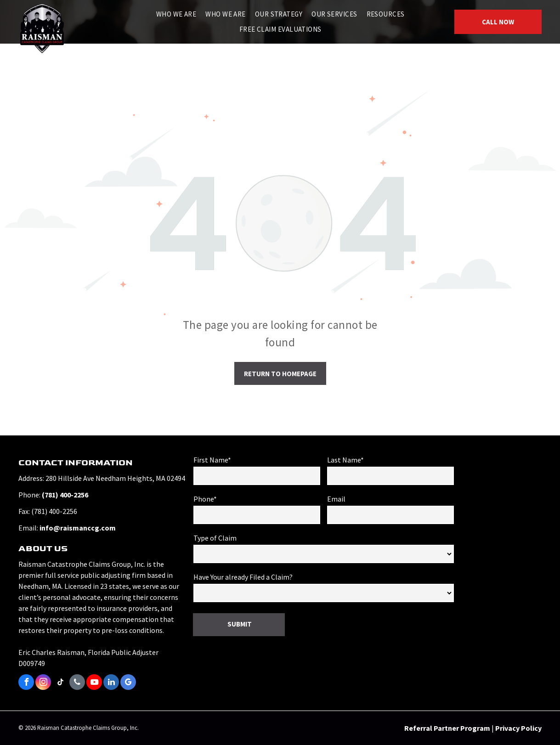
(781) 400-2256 (65, 495)
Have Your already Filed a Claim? (243, 577)
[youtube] (94, 683)
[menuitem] (176, 14)
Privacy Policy (518, 728)
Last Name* (345, 460)
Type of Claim (215, 538)
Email (336, 499)
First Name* (212, 460)
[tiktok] (60, 683)
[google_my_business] (128, 683)
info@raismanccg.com (78, 528)
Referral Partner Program (447, 728)
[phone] (77, 683)
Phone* (205, 499)
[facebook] (26, 683)
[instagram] (43, 683)
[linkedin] (111, 683)
